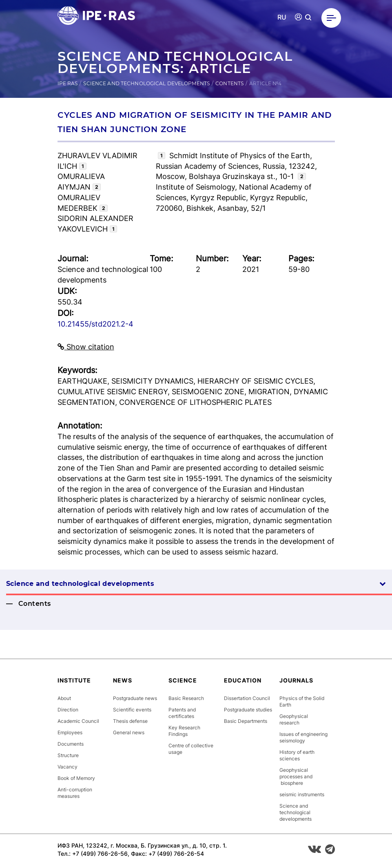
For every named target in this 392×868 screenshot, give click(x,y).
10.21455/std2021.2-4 (95, 324)
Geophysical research (294, 719)
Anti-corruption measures (75, 793)
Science (183, 680)
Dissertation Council (247, 698)
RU (282, 17)
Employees (70, 732)
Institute (74, 680)
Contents (229, 83)
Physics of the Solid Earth (302, 701)
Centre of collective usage (191, 749)
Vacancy (68, 767)
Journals (296, 680)
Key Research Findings (184, 731)
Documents (71, 744)
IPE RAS (68, 83)
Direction (68, 710)
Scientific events (132, 710)
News (123, 680)
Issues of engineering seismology (303, 737)
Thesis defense (130, 721)
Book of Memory (76, 778)
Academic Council (78, 721)
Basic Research (186, 698)
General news (129, 732)
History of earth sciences (297, 755)
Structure (68, 755)
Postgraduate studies (248, 710)
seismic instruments (302, 794)
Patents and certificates (182, 713)
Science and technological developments (146, 83)
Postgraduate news (135, 698)
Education (243, 680)
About (64, 698)
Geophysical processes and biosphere (296, 776)
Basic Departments (246, 721)
